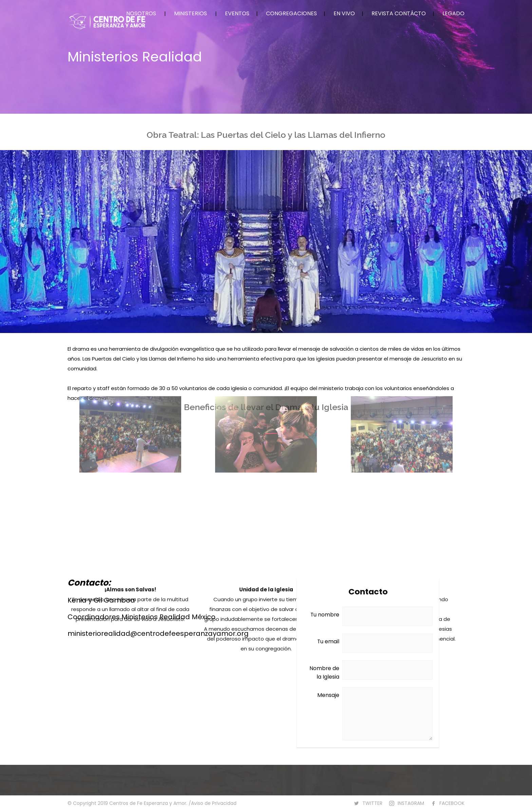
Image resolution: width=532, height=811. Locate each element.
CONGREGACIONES (291, 13)
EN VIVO (344, 13)
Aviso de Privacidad (214, 803)
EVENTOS (237, 13)
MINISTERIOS (191, 13)
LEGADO (453, 13)
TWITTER (372, 803)
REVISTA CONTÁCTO (399, 13)
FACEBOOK (452, 803)
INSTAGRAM (411, 803)
